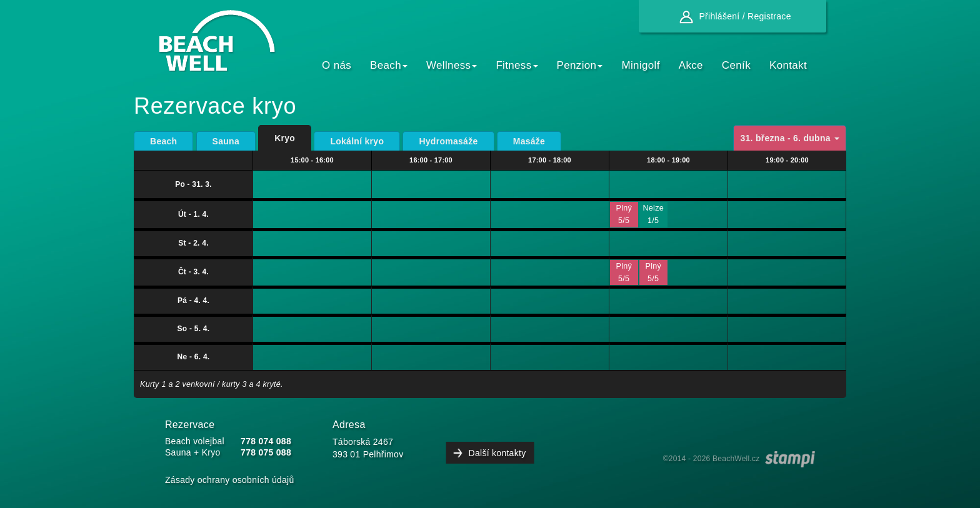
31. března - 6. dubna (790, 138)
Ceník (736, 65)
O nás (337, 65)
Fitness (517, 65)
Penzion (580, 65)
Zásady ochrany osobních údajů (230, 480)
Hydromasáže (448, 141)
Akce (691, 65)
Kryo (285, 138)
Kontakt (788, 65)
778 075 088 (266, 452)
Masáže (529, 141)
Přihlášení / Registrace (732, 16)
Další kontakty (497, 453)
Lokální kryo (357, 141)
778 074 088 (266, 441)
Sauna (226, 141)
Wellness (452, 65)
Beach (389, 65)
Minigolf (640, 65)
